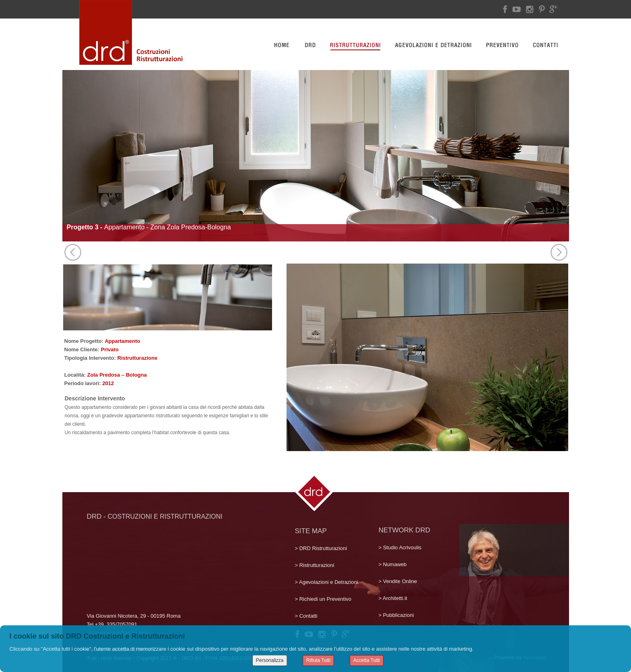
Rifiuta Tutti (318, 660)
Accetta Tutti (367, 660)
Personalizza (270, 660)
